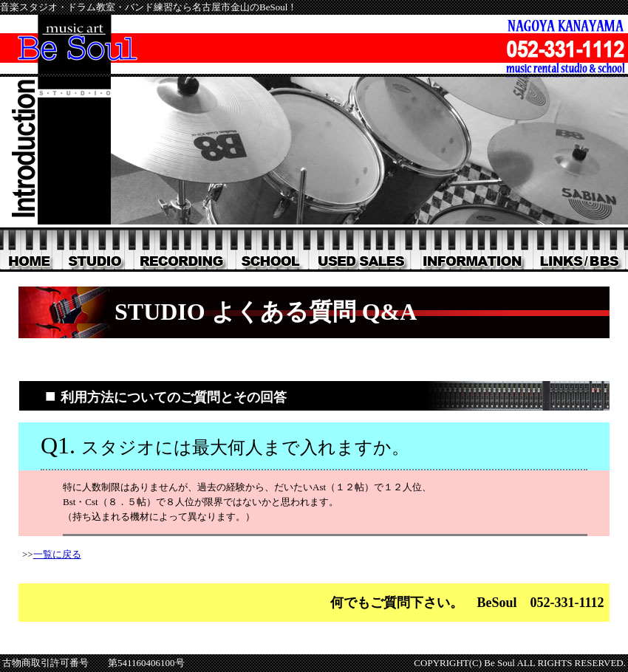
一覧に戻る (57, 554)
